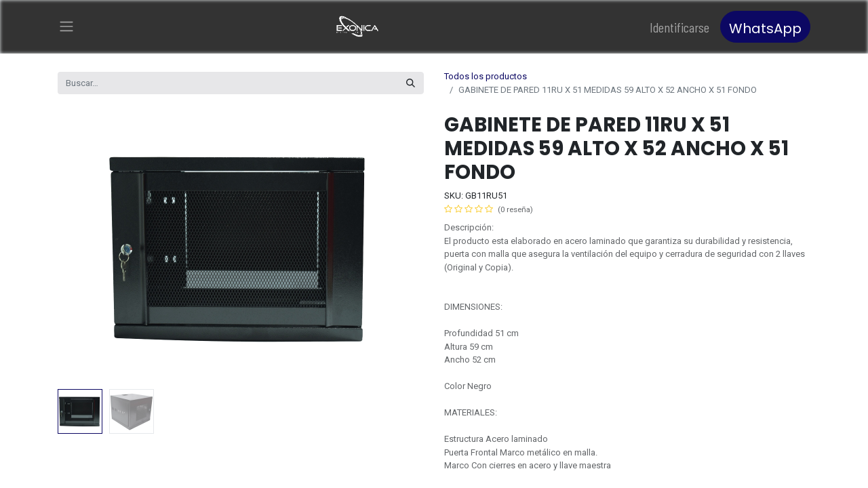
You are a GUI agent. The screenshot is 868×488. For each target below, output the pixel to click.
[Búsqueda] (411, 83)
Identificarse (679, 27)
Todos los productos (486, 76)
